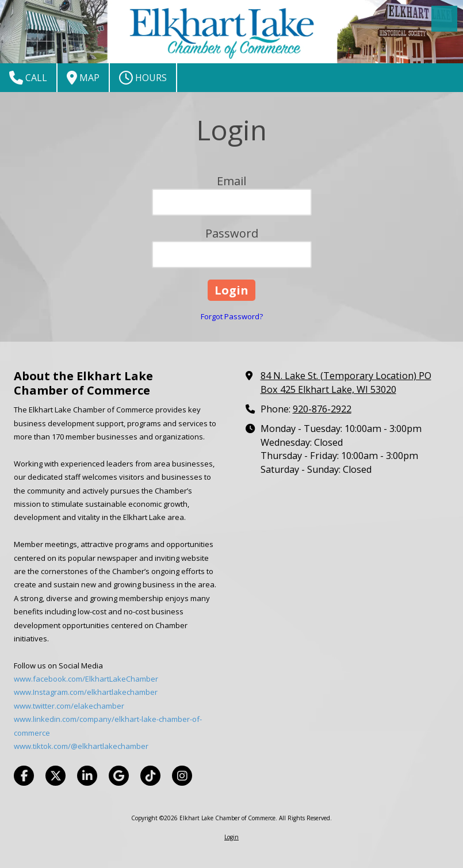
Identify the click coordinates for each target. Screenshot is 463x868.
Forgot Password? (232, 316)
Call (28, 78)
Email (232, 181)
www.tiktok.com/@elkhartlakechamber (81, 746)
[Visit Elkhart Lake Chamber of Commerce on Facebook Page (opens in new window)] (24, 776)
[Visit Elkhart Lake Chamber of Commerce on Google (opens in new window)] (119, 776)
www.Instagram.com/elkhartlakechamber (86, 692)
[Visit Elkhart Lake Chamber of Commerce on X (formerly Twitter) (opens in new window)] (56, 776)
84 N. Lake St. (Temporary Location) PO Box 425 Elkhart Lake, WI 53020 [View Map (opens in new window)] (346, 383)
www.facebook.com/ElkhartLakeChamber (86, 679)
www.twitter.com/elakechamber (69, 706)
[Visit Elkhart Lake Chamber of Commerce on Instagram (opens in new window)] (182, 776)
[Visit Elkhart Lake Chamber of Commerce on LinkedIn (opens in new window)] (87, 776)
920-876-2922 (322, 409)
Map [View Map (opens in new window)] (83, 78)
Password (232, 233)
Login (232, 837)
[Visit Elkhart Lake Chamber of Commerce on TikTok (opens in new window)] (150, 776)
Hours (143, 78)
